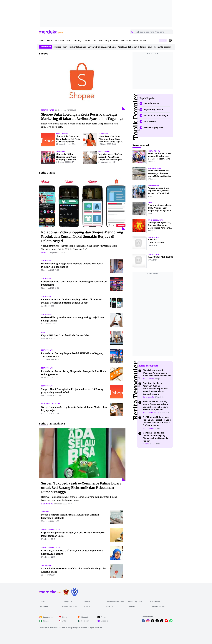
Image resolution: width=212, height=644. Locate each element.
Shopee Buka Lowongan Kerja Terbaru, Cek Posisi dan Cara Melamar (68, 139)
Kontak (42, 602)
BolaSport (126, 40)
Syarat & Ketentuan (69, 606)
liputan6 (146, 444)
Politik (50, 40)
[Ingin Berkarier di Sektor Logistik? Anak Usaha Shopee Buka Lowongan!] (90, 158)
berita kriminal (154, 151)
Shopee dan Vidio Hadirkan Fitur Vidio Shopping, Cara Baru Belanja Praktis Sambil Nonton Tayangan (67, 160)
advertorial (104, 134)
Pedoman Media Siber (115, 602)
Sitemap (131, 606)
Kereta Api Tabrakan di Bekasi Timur (52, 47)
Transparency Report (159, 606)
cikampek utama (154, 168)
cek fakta (45, 511)
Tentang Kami (67, 602)
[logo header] (51, 32)
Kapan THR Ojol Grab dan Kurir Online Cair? (65, 335)
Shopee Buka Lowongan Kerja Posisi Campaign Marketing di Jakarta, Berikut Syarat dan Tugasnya (82, 117)
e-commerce (47, 504)
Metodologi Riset (135, 602)
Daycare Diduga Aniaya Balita (104, 47)
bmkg (150, 203)
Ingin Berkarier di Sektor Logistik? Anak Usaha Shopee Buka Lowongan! (111, 157)
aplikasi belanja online (51, 404)
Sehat (116, 40)
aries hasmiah (153, 186)
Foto (135, 40)
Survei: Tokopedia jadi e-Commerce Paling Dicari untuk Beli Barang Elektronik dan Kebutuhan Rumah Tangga (81, 488)
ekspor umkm (46, 565)
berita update (48, 110)
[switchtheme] (170, 40)
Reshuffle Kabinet (80, 47)
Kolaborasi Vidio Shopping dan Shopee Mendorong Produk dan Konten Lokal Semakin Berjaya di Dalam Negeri (82, 237)
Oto (94, 40)
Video (143, 40)
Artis (68, 40)
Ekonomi (59, 40)
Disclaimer (44, 606)
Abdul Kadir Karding (151, 413)
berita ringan (47, 314)
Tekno (86, 40)
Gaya (108, 40)
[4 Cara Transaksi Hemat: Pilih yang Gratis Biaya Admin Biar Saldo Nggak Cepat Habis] (90, 140)
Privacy (87, 606)
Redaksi (87, 602)
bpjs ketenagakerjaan (50, 529)
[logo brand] (66, 592)
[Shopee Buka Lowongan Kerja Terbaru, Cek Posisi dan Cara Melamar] (48, 140)
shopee (44, 253)
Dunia (101, 40)
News (42, 40)
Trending (77, 40)
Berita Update (148, 379)
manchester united (156, 220)
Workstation (155, 602)
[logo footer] (50, 592)
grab (43, 332)
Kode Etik (110, 606)
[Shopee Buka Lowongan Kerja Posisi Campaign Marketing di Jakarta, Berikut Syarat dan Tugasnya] (82, 84)
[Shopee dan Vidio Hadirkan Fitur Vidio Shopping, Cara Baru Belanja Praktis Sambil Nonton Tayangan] (48, 158)
